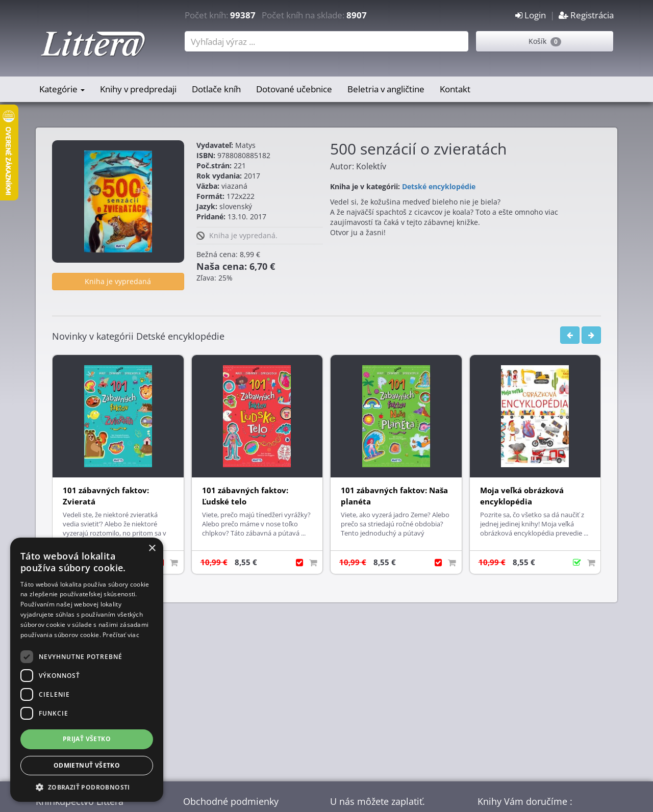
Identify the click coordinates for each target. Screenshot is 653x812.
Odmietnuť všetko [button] (87, 765)
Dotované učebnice (294, 89)
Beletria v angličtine (386, 89)
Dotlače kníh (216, 89)
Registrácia (586, 15)
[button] (87, 787)
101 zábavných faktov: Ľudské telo (245, 496)
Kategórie (62, 89)
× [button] (152, 549)
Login (531, 15)
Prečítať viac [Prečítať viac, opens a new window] (121, 635)
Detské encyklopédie (439, 186)
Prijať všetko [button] (87, 739)
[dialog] (87, 670)
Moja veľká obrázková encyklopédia (522, 496)
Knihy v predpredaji (138, 89)
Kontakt (455, 89)
